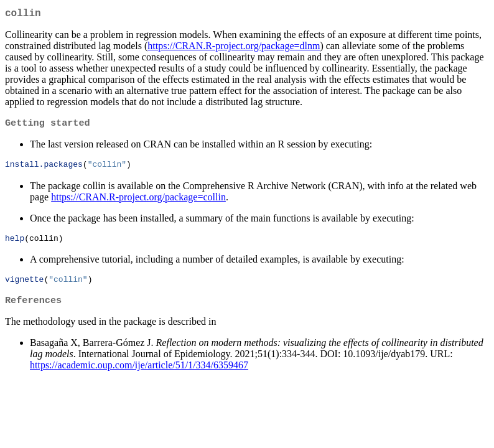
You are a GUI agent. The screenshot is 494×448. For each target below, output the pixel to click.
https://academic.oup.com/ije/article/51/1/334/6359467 (139, 373)
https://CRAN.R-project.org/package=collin (138, 201)
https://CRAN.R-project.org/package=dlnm (234, 48)
